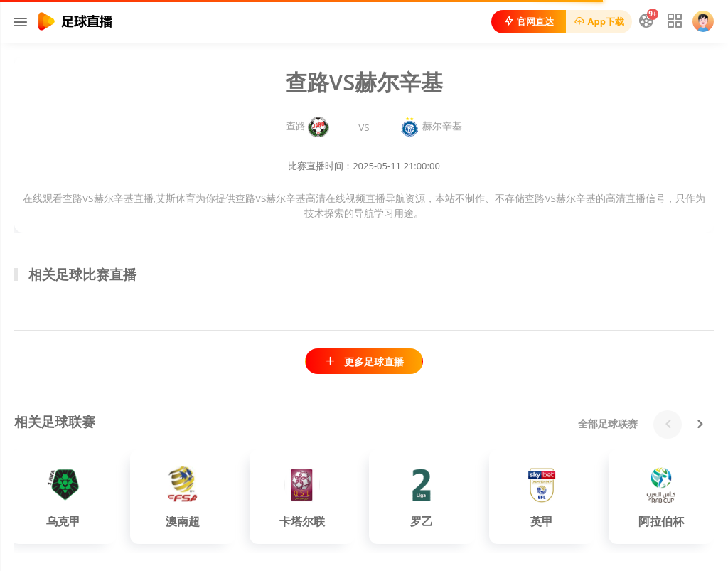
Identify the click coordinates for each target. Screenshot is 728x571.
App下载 (599, 21)
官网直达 (529, 21)
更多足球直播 (364, 362)
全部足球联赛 (608, 423)
